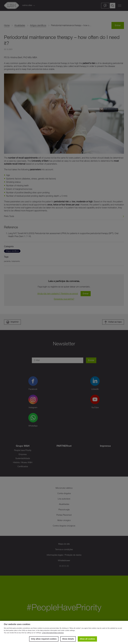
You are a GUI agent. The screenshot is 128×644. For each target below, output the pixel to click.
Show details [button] (68, 639)
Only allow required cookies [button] (44, 639)
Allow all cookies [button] (87, 639)
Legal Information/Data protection (53, 633)
